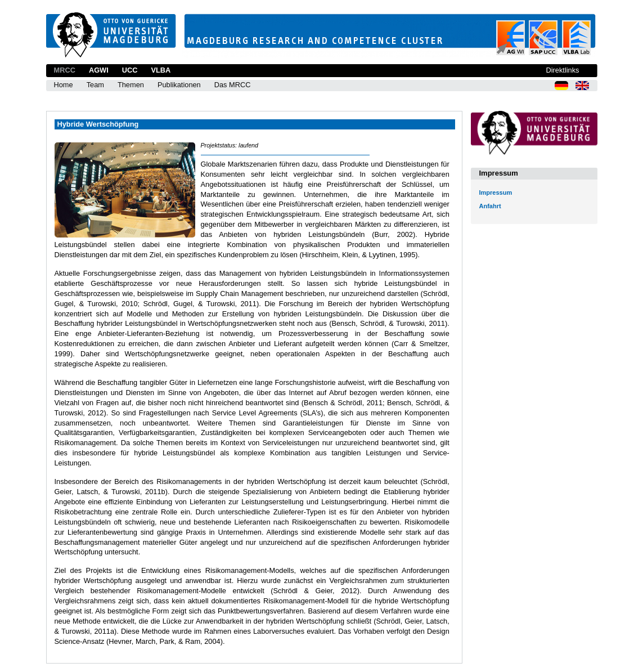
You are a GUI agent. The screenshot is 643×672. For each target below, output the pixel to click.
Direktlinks (562, 70)
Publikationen (179, 85)
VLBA (161, 70)
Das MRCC (233, 85)
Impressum (496, 192)
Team (95, 85)
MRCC (65, 70)
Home (64, 85)
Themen (131, 85)
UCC (130, 70)
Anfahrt (490, 206)
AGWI (99, 70)
